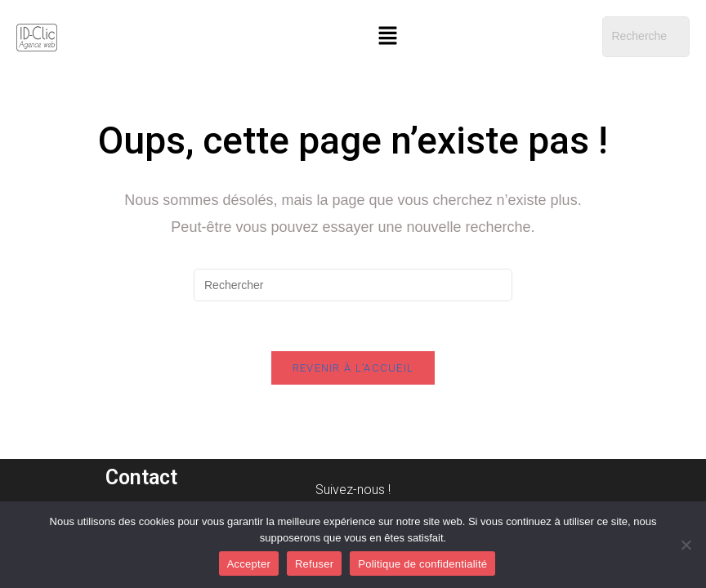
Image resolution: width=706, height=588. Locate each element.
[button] (387, 37)
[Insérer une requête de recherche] (353, 285)
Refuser (314, 564)
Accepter (249, 564)
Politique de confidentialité (422, 564)
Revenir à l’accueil (353, 368)
